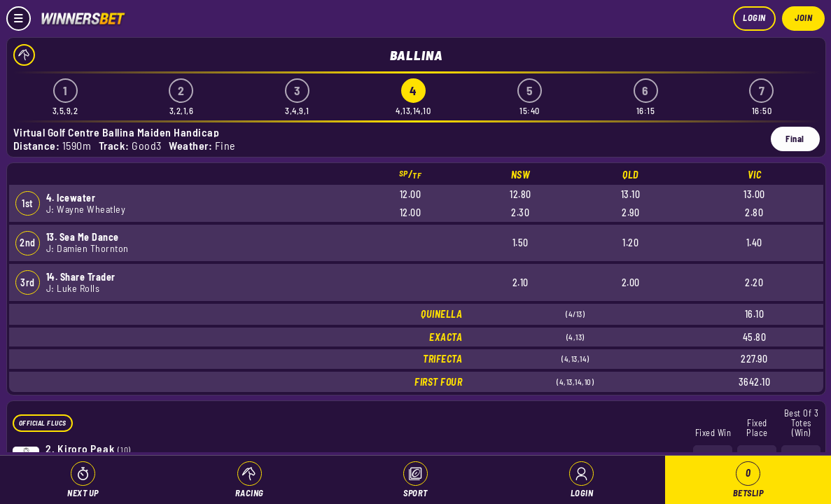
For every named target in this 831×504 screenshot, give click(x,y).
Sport (415, 493)
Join (803, 17)
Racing (250, 493)
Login (754, 17)
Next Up (83, 493)
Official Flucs (43, 423)
